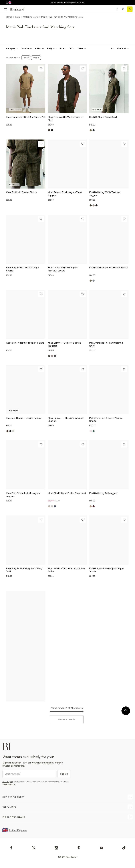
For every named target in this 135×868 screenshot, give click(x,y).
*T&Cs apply (8, 782)
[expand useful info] (130, 807)
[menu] (5, 9)
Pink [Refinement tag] (26, 58)
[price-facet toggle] (82, 49)
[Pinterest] (79, 848)
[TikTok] (124, 848)
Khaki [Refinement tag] (36, 58)
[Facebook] (11, 848)
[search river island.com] (117, 9)
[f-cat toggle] (12, 49)
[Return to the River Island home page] (19, 9)
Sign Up (64, 774)
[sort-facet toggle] (119, 48)
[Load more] (67, 719)
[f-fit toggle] (72, 49)
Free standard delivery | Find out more (68, 3)
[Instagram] (56, 848)
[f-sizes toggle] (63, 49)
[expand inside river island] (130, 817)
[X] (34, 848)
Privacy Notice (9, 784)
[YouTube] (102, 848)
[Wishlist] (41, 69)
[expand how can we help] (130, 797)
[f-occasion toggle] (26, 49)
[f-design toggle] (52, 49)
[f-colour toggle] (40, 49)
